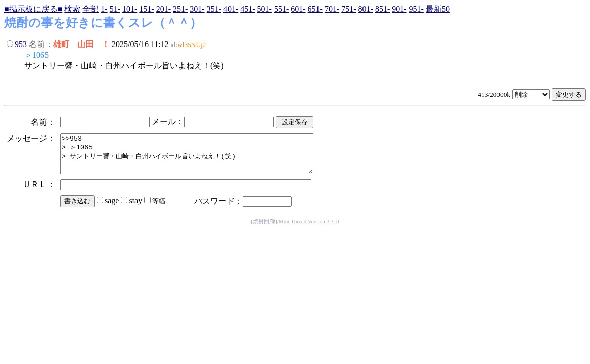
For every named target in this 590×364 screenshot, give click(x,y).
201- (164, 9)
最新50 (438, 9)
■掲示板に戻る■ (33, 9)
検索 (72, 9)
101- (130, 9)
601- (298, 9)
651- (315, 9)
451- (247, 9)
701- (332, 9)
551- (281, 9)
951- (416, 9)
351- (214, 9)
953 (21, 44)
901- (399, 9)
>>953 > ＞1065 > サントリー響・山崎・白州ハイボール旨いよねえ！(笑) (202, 158)
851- (382, 9)
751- (349, 9)
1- (104, 9)
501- (265, 9)
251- (180, 9)
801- (366, 9)
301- (197, 9)
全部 (90, 9)
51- (115, 9)
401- (231, 9)
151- (146, 9)
